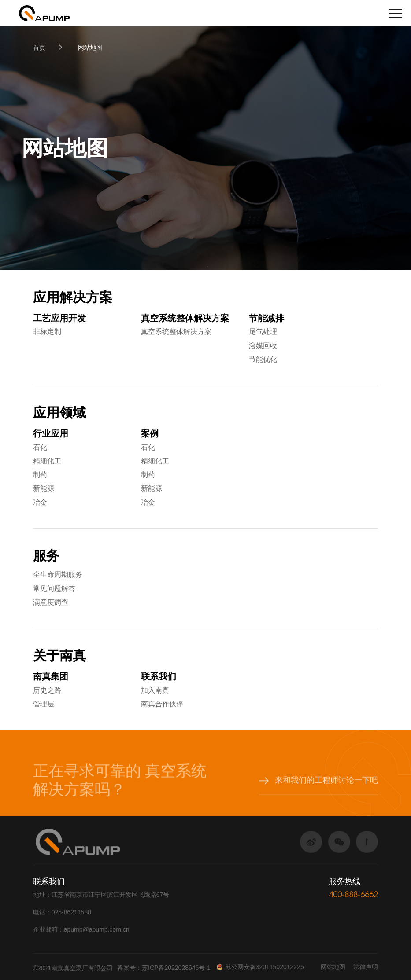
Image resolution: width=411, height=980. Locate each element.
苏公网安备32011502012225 (260, 967)
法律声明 (366, 967)
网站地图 (90, 48)
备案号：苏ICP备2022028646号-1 (164, 968)
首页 (39, 48)
